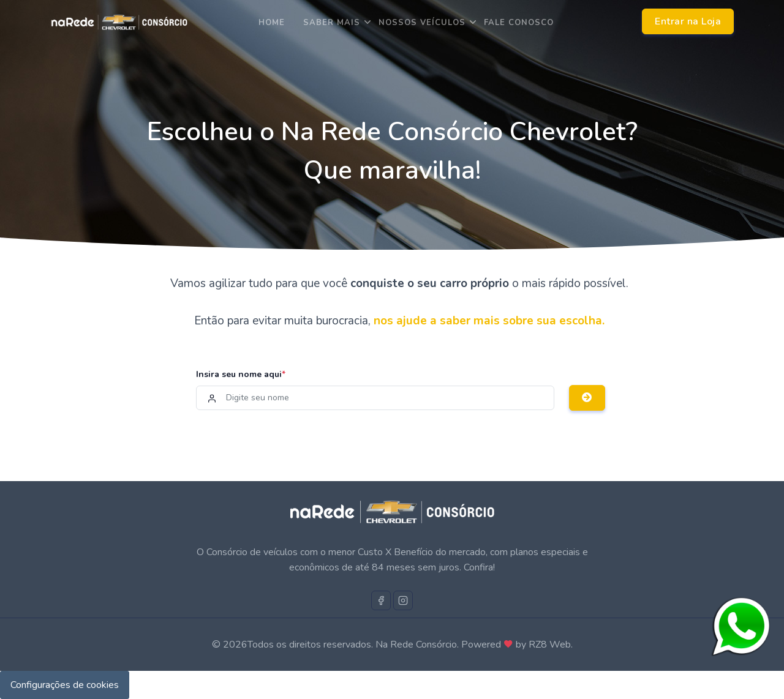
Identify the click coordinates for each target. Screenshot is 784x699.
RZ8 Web (550, 645)
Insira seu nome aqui (241, 374)
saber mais (332, 23)
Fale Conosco (519, 23)
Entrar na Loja (688, 21)
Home (272, 23)
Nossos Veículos (422, 23)
